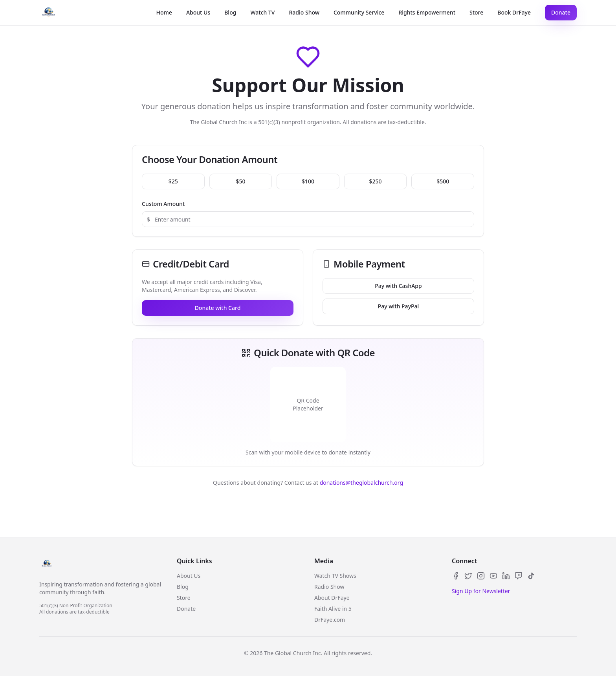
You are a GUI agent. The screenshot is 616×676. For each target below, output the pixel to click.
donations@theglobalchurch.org (361, 483)
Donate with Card (218, 308)
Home (164, 12)
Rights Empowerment (427, 12)
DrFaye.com (330, 620)
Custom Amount (163, 204)
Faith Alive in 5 (333, 609)
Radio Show (304, 12)
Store (476, 12)
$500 (443, 181)
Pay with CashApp (398, 286)
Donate (561, 12)
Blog (230, 12)
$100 (308, 181)
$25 (173, 181)
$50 (240, 181)
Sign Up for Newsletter (481, 591)
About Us (198, 12)
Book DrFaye (514, 12)
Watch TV (262, 12)
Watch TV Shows (335, 576)
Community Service (359, 12)
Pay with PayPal (399, 306)
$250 (376, 181)
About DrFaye (332, 598)
